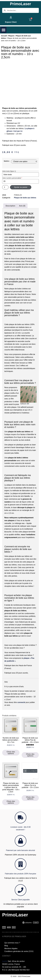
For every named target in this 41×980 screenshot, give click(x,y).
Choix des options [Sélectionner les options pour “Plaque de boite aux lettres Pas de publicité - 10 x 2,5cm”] (30, 755)
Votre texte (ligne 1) (9, 171)
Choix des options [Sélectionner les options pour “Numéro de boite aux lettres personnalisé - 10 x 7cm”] (11, 753)
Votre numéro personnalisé (12, 178)
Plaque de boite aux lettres (25, 198)
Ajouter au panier (21, 187)
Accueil (4, 36)
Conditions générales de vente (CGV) (19, 951)
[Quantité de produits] (5, 187)
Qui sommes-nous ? (12, 943)
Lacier (5, 961)
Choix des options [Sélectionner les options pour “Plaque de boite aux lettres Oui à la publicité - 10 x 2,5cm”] (30, 798)
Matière (7, 161)
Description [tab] (10, 206)
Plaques (11, 36)
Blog (6, 946)
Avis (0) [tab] (22, 206)
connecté (21, 702)
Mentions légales (11, 948)
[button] (3, 30)
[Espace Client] (11, 17)
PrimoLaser (20, 4)
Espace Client (11, 22)
